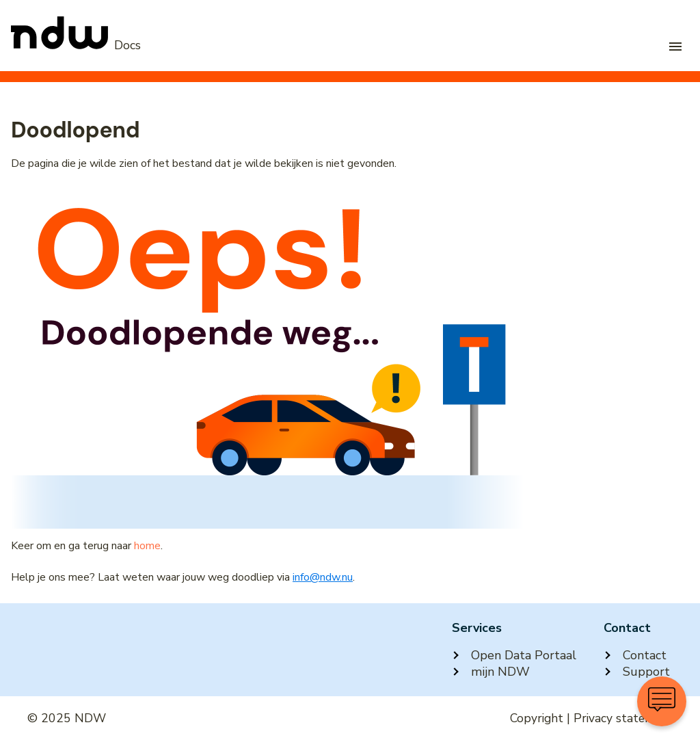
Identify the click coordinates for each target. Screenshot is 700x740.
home (147, 546)
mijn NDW (491, 672)
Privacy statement (623, 718)
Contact (635, 655)
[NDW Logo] (76, 45)
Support (637, 672)
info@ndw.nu (323, 577)
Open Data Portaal (514, 655)
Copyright (537, 718)
